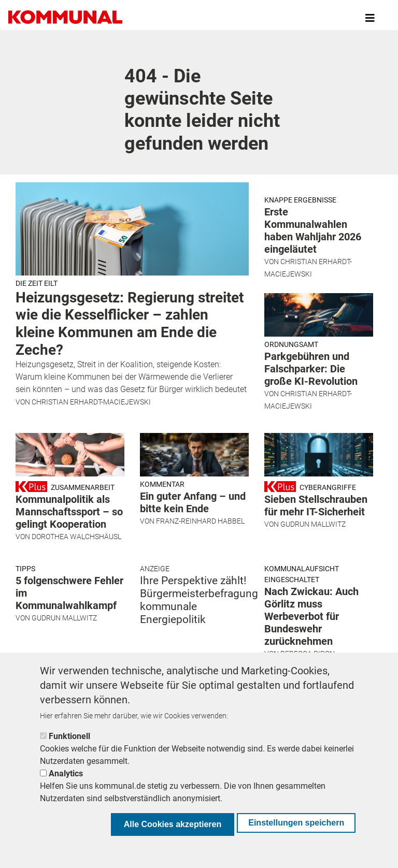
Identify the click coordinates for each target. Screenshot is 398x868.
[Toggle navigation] (370, 18)
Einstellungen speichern (296, 823)
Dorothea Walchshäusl (76, 570)
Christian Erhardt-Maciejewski (91, 402)
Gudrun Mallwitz (313, 558)
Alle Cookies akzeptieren (173, 824)
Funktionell (69, 736)
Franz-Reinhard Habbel (200, 555)
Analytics (66, 773)
